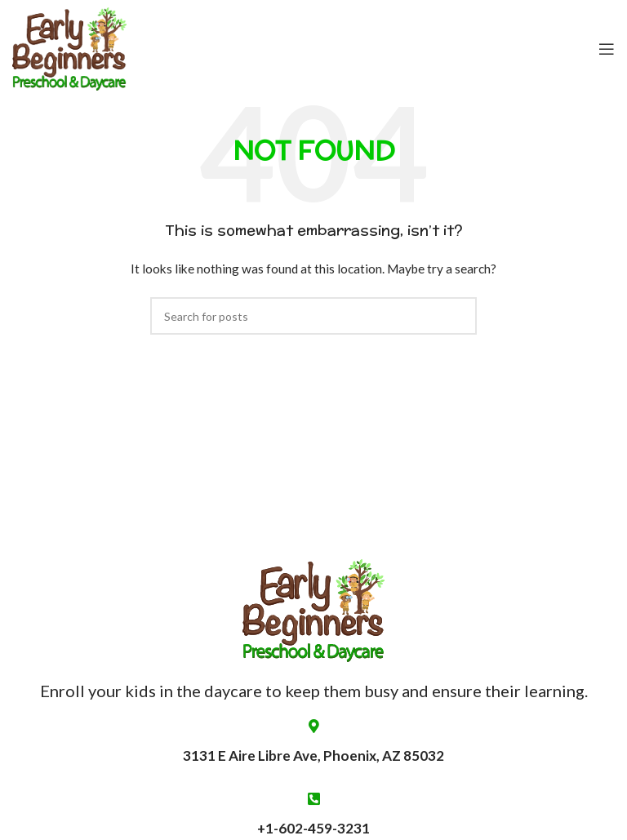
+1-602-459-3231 (313, 828)
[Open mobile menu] (607, 49)
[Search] (313, 316)
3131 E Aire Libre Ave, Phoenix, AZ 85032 (313, 742)
